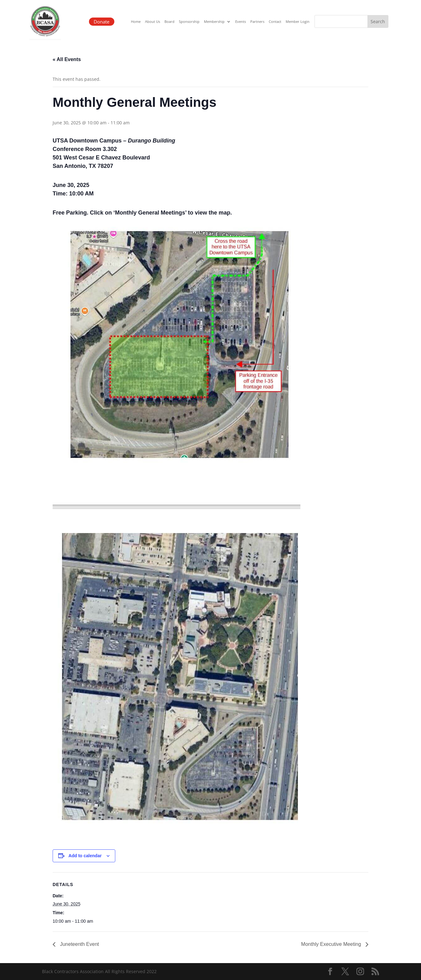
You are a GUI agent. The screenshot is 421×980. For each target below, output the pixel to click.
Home (136, 22)
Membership (214, 22)
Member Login (298, 22)
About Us (153, 22)
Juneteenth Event (79, 944)
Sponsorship (189, 22)
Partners (257, 22)
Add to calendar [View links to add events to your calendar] (85, 856)
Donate (101, 21)
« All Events (67, 59)
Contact (275, 22)
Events (241, 22)
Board (169, 22)
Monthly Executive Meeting (332, 944)
